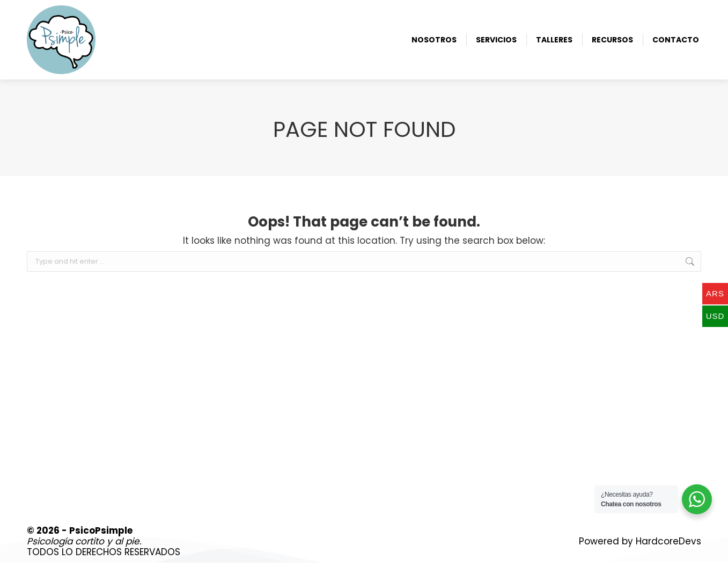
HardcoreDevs (668, 561)
